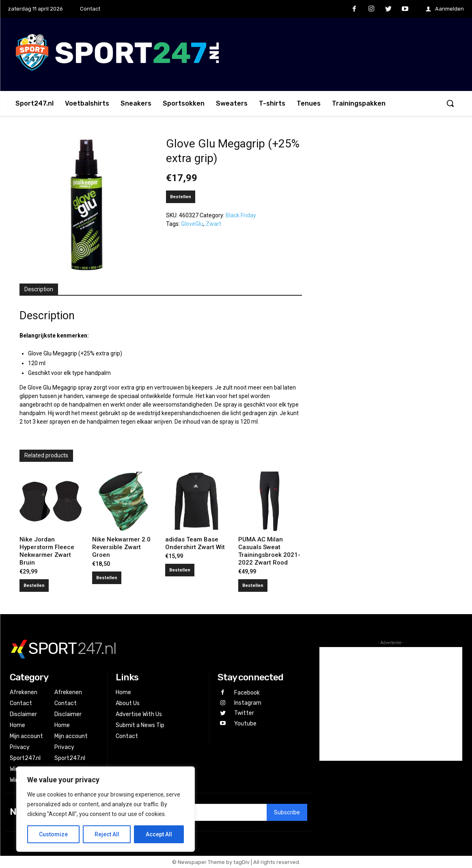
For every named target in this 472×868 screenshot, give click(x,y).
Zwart (213, 224)
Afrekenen (24, 692)
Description (39, 289)
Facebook (247, 693)
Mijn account (26, 736)
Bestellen (181, 197)
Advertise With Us (139, 714)
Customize (53, 834)
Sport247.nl (25, 758)
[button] (450, 103)
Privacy (20, 747)
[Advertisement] (391, 704)
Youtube (245, 724)
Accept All (159, 834)
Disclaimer (23, 714)
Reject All (107, 834)
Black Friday (241, 215)
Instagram (248, 703)
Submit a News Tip (140, 725)
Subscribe (287, 813)
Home (17, 725)
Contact (21, 703)
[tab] (39, 290)
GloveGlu (192, 224)
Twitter (244, 713)
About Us (128, 703)
